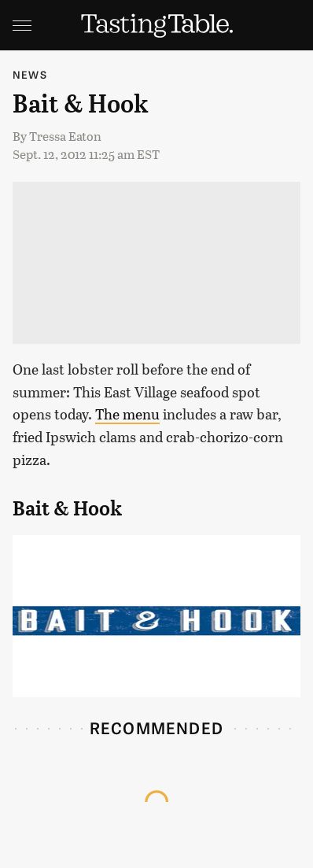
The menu (127, 414)
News (30, 74)
